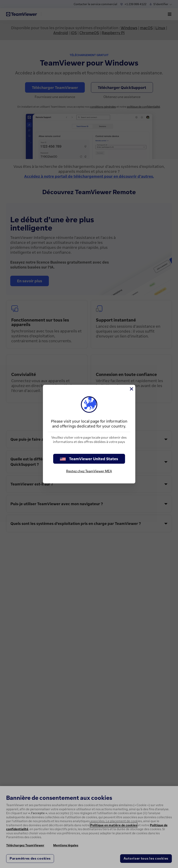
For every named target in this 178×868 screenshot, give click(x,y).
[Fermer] (131, 389)
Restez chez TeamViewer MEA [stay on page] (89, 471)
